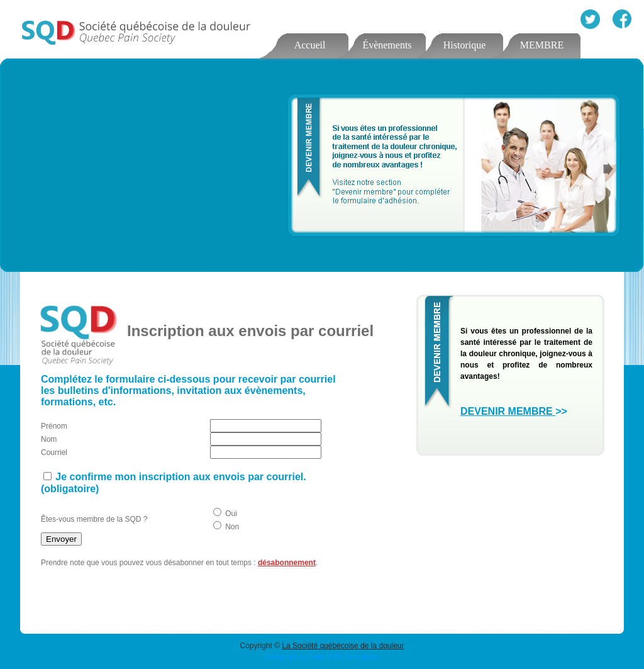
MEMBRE (542, 45)
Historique (465, 45)
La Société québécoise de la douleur (343, 646)
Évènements (387, 45)
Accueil (310, 45)
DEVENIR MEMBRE (508, 411)
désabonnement (287, 563)
